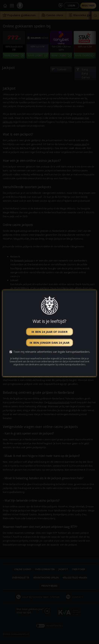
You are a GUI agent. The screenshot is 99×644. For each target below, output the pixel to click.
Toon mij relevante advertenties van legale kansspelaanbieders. (52, 352)
